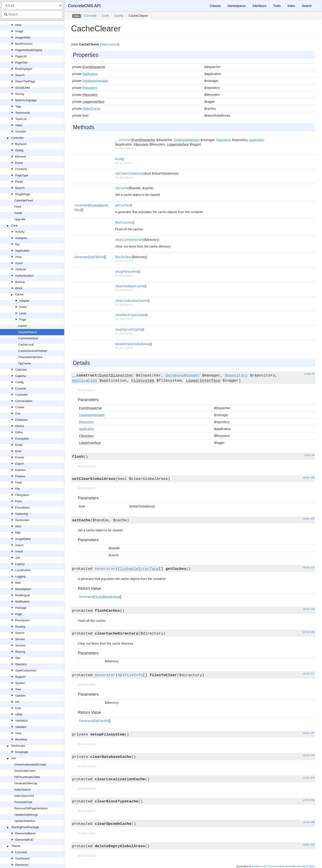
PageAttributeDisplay (29, 50)
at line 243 (309, 844)
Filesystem (22, 495)
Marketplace (23, 589)
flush (119, 159)
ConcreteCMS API (84, 6)
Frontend (21, 169)
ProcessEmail (23, 802)
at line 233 (309, 800)
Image (19, 31)
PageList (21, 56)
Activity (20, 232)
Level (23, 313)
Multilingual (22, 595)
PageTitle (21, 63)
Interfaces (259, 6)
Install (18, 213)
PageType (22, 175)
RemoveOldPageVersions (31, 808)
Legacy (20, 564)
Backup (20, 282)
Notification (22, 602)
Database (21, 420)
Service (20, 639)
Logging (20, 576)
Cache (19, 294)
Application (22, 251)
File (18, 489)
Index (291, 6)
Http (18, 533)
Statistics (21, 664)
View (18, 733)
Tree (18, 689)
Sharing (20, 652)
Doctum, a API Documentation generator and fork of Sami (283, 866)
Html (18, 25)
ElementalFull (24, 840)
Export (19, 464)
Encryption (22, 439)
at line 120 (309, 519)
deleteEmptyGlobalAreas (132, 344)
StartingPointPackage (25, 827)
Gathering (22, 514)
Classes (215, 6)
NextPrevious (24, 44)
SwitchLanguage (26, 100)
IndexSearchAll (24, 796)
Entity (19, 445)
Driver (23, 307)
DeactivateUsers (25, 771)
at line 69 (309, 455)
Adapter (24, 301)
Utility (19, 714)
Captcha (21, 376)
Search (20, 75)
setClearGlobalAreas (130, 173)
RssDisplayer (24, 69)
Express (20, 470)
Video (19, 125)
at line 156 (309, 632)
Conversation (24, 401)
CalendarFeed (23, 200)
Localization (23, 570)
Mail (18, 583)
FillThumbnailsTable (27, 777)
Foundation (22, 508)
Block (19, 288)
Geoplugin (22, 752)
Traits (277, 6)
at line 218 (309, 755)
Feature (20, 476)
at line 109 (309, 477)
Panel (19, 182)
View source (110, 44)
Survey (20, 94)
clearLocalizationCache (131, 301)
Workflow (21, 739)
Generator (82, 205)
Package (21, 608)
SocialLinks (23, 88)
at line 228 (309, 778)
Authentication (24, 276)
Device (20, 426)
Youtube (20, 131)
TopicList (21, 119)
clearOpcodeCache (129, 329)
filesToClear (123, 257)
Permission (22, 620)
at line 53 (309, 374)
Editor (19, 432)
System (20, 683)
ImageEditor (23, 539)
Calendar (21, 370)
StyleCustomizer (26, 670)
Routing (20, 627)
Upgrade (20, 219)
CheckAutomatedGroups (30, 764)
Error (18, 451)
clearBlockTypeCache (130, 315)
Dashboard (22, 858)
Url (17, 702)
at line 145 (309, 609)
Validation (21, 721)
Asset (19, 263)
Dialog (19, 150)
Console (21, 388)
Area (18, 257)
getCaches (123, 205)
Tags (18, 106)
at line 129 (309, 567)
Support (20, 677)
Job (18, 558)
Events (20, 457)
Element (21, 157)
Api (17, 244)
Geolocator (22, 520)
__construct (123, 140)
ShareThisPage (25, 81)
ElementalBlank (25, 833)
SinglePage (23, 194)
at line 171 (309, 673)
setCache (122, 188)
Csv (18, 414)
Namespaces (237, 6)
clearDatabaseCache (130, 286)
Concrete (21, 852)
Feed (18, 207)
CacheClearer (28, 332)
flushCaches (124, 222)
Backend (21, 144)
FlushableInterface (30, 357)
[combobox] (32, 14)
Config (19, 382)
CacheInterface (28, 338)
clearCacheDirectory (129, 240)
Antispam (21, 238)
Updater (20, 696)
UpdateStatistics (25, 821)
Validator (21, 727)
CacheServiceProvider (33, 351)
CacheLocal (26, 345)
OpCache (24, 363)
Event (19, 163)
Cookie (20, 407)
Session (20, 645)
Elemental (22, 865)
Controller (17, 138)
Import (19, 545)
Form (19, 501)
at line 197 (309, 733)
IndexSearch (22, 790)
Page (23, 320)
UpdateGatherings (26, 815)
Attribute (21, 269)
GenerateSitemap (26, 783)
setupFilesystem (126, 272)
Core (14, 226)
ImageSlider (23, 37)
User (18, 708)
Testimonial (22, 113)
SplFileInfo (97, 257)
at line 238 (309, 822)
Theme (16, 846)
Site (18, 658)
